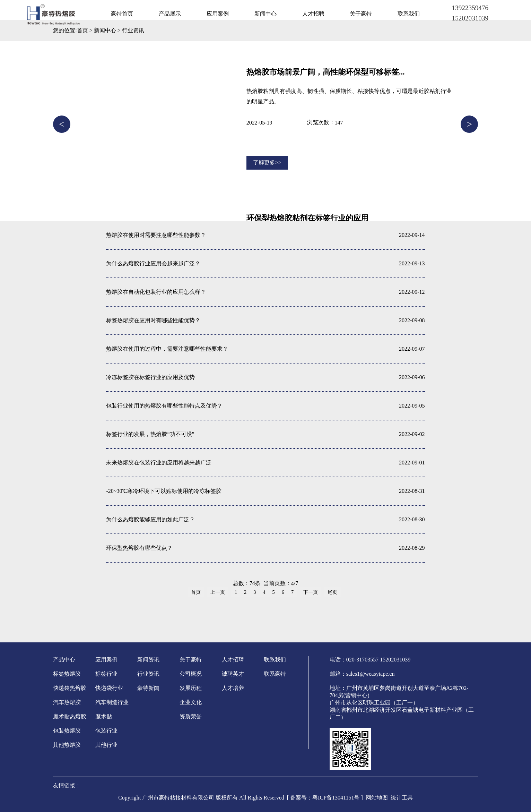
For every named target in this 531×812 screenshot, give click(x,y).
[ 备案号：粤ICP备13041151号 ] (325, 798)
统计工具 (402, 798)
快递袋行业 (109, 688)
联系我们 (409, 14)
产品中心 (64, 660)
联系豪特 (275, 674)
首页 (82, 30)
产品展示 (170, 14)
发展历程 (191, 688)
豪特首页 (122, 14)
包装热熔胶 (67, 731)
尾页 (332, 592)
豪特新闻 (148, 688)
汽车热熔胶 (67, 702)
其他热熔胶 (67, 745)
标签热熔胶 (67, 674)
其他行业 (106, 745)
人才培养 (233, 688)
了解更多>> (267, 163)
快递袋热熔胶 (70, 688)
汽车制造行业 (112, 702)
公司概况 (191, 674)
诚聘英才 (233, 674)
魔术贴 (104, 716)
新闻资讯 (148, 660)
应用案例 (218, 14)
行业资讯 (133, 30)
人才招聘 (313, 14)
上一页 (218, 592)
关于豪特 (361, 14)
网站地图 (377, 798)
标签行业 (106, 674)
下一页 (311, 592)
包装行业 (106, 731)
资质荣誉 (191, 716)
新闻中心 (265, 14)
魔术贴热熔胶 (70, 716)
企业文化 (191, 702)
